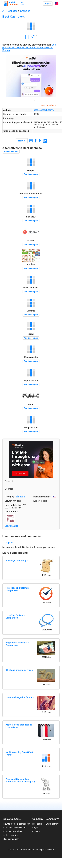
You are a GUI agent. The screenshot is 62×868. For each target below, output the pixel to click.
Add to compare (11, 152)
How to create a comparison (17, 824)
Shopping (25, 11)
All (4, 11)
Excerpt (9, 481)
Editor (36, 501)
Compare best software (14, 828)
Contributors (11, 512)
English (57, 4)
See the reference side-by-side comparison (27, 45)
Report (22, 141)
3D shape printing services (19, 670)
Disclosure (37, 824)
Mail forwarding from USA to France (20, 754)
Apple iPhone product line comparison (19, 726)
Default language (42, 497)
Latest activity (52, 824)
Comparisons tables (13, 831)
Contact (36, 831)
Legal (35, 828)
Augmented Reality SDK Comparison (18, 644)
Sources (9, 489)
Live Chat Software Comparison (15, 617)
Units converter (11, 835)
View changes (11, 526)
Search (22, 3)
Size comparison (11, 839)
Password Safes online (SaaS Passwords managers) (20, 780)
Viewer (8, 501)
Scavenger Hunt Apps (17, 560)
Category (9, 496)
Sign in (48, 3)
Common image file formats (20, 697)
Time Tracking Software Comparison (17, 589)
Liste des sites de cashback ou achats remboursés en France (29, 48)
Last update (11, 505)
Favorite (27, 37)
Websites (13, 11)
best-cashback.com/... (44, 110)
